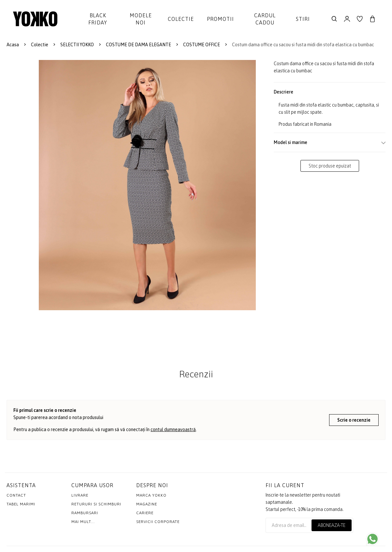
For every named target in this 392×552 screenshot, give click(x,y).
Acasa (13, 45)
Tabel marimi (21, 504)
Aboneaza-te (332, 525)
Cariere (145, 513)
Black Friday (98, 19)
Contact (16, 495)
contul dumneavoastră (173, 429)
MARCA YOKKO (151, 495)
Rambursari (85, 513)
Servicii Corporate (158, 522)
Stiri (303, 19)
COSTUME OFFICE (202, 45)
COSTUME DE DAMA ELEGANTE (138, 45)
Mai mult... (83, 522)
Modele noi (141, 19)
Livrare (80, 495)
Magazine (147, 504)
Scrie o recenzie (354, 420)
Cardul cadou (265, 19)
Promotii (220, 19)
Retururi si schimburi (96, 504)
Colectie (181, 19)
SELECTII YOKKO (77, 45)
